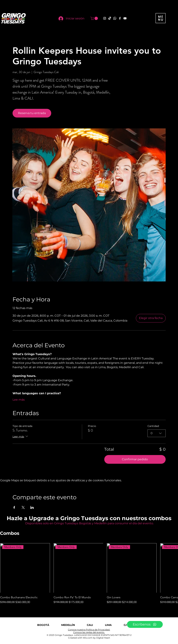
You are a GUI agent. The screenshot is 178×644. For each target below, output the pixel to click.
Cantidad (153, 426)
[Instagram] (105, 18)
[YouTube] (125, 18)
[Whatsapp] (115, 18)
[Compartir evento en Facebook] (14, 507)
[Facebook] (120, 18)
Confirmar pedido (135, 459)
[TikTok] (110, 18)
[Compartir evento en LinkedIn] (32, 507)
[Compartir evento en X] (23, 507)
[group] (89, 574)
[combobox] (157, 433)
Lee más (19, 400)
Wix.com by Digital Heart (96, 638)
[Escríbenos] (145, 624)
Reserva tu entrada (32, 113)
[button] (95, 18)
